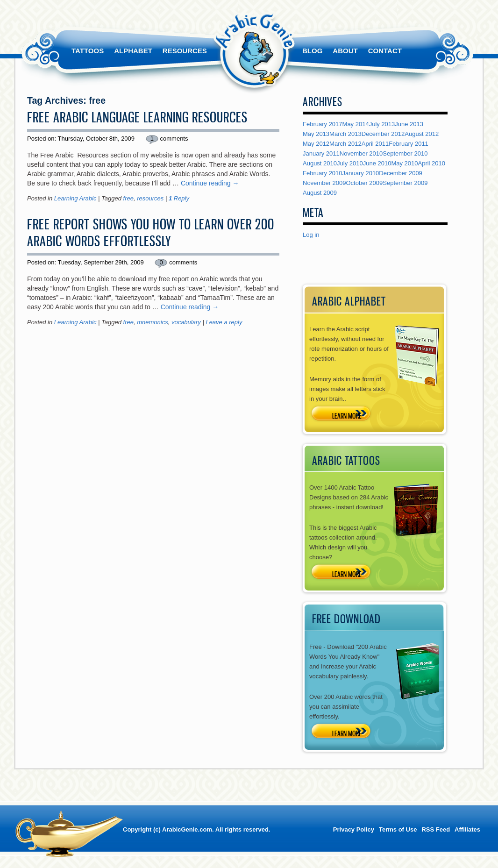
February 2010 (323, 173)
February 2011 (409, 144)
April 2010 (432, 163)
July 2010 (350, 163)
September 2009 (405, 183)
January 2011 (321, 153)
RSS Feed (436, 829)
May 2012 (316, 144)
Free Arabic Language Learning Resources (137, 117)
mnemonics (152, 322)
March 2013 (345, 134)
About (345, 51)
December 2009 (401, 173)
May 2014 (356, 124)
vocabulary (186, 322)
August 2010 (320, 163)
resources (150, 198)
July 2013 (382, 124)
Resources (185, 51)
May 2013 (316, 134)
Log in (311, 235)
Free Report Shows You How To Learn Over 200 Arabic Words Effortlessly (151, 233)
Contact (385, 51)
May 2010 (404, 163)
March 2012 (345, 144)
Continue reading (210, 183)
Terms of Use (398, 829)
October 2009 (365, 183)
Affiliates (467, 829)
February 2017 (323, 124)
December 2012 (383, 134)
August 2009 (320, 193)
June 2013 (409, 124)
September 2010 (405, 153)
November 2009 (324, 183)
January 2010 (361, 173)
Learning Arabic (75, 198)
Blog (312, 51)
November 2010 (361, 153)
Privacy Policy (354, 829)
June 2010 (377, 163)
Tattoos (88, 51)
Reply (179, 198)
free (128, 198)
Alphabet (133, 51)
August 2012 (422, 134)
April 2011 (375, 144)
